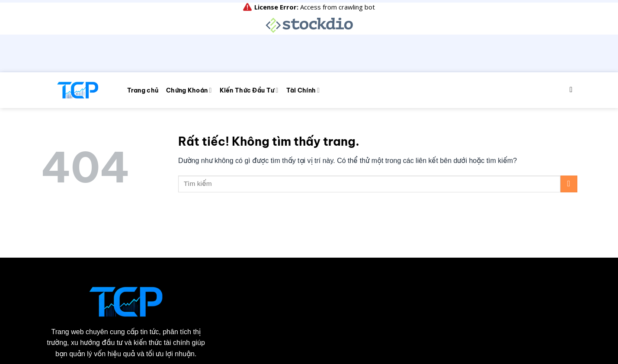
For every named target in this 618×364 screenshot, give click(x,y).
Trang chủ (143, 18)
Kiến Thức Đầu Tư (249, 18)
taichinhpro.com (117, 344)
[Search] (573, 18)
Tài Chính (303, 18)
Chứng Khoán (189, 18)
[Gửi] (569, 111)
